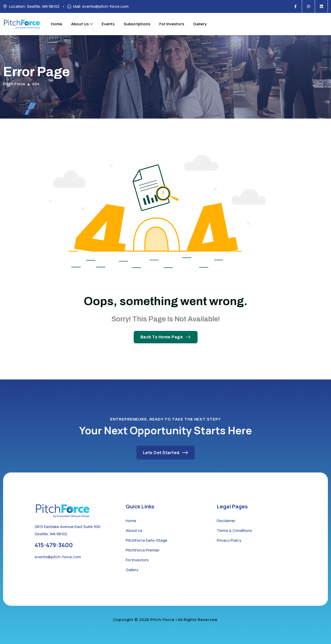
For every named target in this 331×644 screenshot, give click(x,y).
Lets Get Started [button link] (166, 453)
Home (57, 24)
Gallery (200, 24)
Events (108, 24)
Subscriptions (137, 24)
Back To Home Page (166, 337)
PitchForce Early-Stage (146, 540)
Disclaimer (226, 521)
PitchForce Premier (143, 550)
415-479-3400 (54, 545)
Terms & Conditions (234, 530)
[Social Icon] (296, 6)
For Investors (172, 24)
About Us (82, 24)
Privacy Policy (229, 540)
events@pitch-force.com (58, 557)
